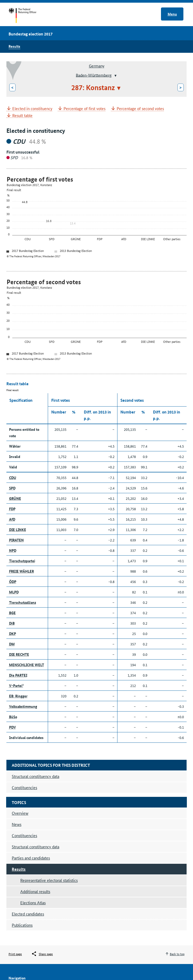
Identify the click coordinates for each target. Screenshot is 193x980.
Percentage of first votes (84, 109)
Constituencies (24, 835)
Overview (20, 813)
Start (28, 15)
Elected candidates (28, 914)
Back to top (177, 954)
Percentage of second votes (140, 109)
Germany (97, 66)
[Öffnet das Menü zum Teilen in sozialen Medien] (42, 954)
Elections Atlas (33, 903)
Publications (22, 925)
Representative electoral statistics (49, 880)
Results (14, 46)
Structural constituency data (36, 847)
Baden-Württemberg (94, 75)
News (17, 824)
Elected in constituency (32, 109)
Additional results (35, 891)
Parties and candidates (31, 858)
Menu (172, 14)
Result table (22, 116)
